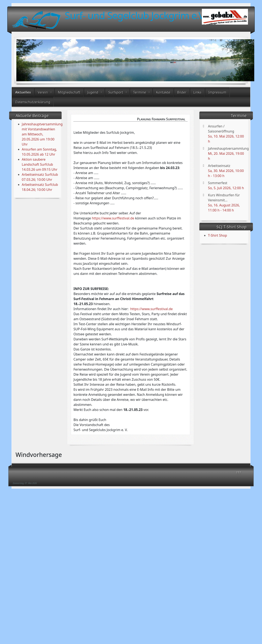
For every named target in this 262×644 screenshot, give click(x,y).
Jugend (93, 92)
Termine (139, 92)
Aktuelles (23, 92)
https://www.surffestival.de (113, 218)
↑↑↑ (239, 472)
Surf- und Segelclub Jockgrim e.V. (135, 15)
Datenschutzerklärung (33, 102)
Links (197, 92)
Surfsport (115, 92)
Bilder (182, 92)
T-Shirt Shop (217, 235)
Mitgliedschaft (69, 92)
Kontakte (163, 92)
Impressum (217, 92)
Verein (43, 92)
